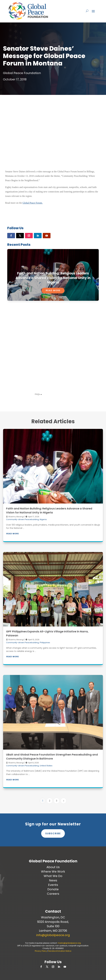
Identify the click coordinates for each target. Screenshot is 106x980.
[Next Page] (64, 801)
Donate (53, 889)
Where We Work (53, 872)
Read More (53, 290)
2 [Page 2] (50, 801)
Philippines (45, 643)
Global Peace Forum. (33, 203)
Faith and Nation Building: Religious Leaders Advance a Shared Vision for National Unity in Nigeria (53, 278)
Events (53, 885)
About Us (53, 867)
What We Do (53, 876)
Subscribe (53, 833)
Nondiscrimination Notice (60, 951)
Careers (53, 894)
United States (46, 766)
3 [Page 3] (57, 801)
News (53, 880)
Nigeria (43, 519)
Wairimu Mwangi (16, 517)
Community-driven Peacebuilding (22, 519)
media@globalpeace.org (69, 943)
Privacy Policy (41, 951)
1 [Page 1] (43, 801)
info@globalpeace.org (53, 935)
